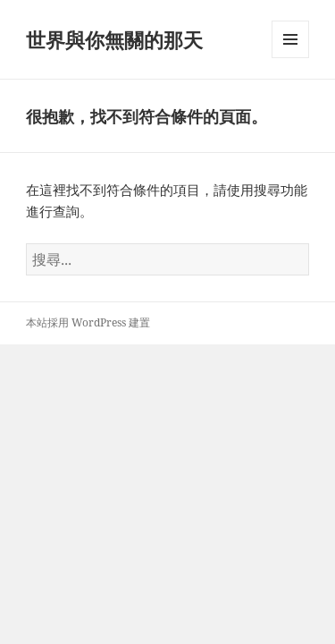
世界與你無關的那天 (114, 39)
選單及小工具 (290, 58)
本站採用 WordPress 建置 (88, 322)
